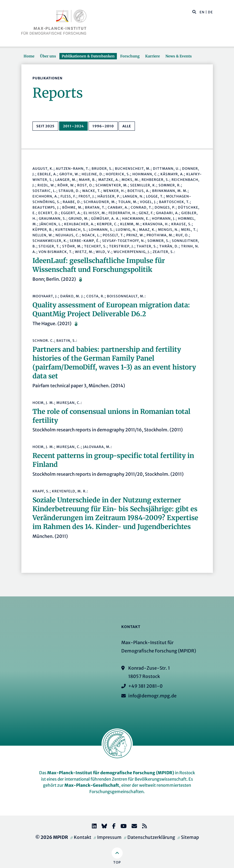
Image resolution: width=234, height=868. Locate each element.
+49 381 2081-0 (145, 686)
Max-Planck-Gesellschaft (92, 785)
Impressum (109, 837)
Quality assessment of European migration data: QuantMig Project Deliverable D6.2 (111, 309)
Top (117, 862)
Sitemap (190, 837)
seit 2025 (45, 126)
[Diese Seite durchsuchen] (191, 12)
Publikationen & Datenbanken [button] (88, 56)
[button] (194, 12)
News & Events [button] (179, 56)
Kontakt (83, 837)
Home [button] (29, 56)
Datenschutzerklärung (151, 837)
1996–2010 (103, 126)
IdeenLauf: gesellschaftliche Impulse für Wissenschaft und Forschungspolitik (99, 265)
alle (127, 126)
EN (202, 12)
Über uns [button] (48, 56)
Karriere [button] (153, 56)
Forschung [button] (130, 56)
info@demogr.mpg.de (152, 696)
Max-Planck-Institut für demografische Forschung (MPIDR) (111, 773)
